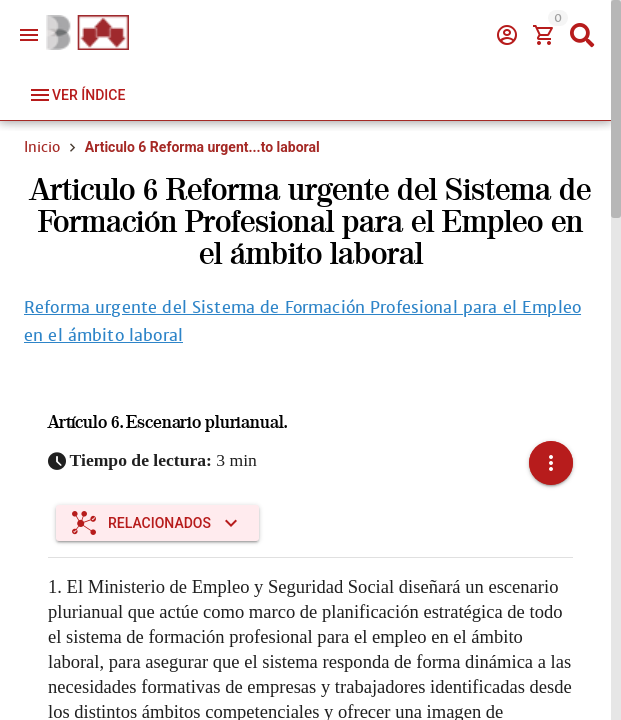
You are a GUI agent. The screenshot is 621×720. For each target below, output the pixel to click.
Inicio (42, 147)
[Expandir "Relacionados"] (157, 523)
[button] (551, 463)
